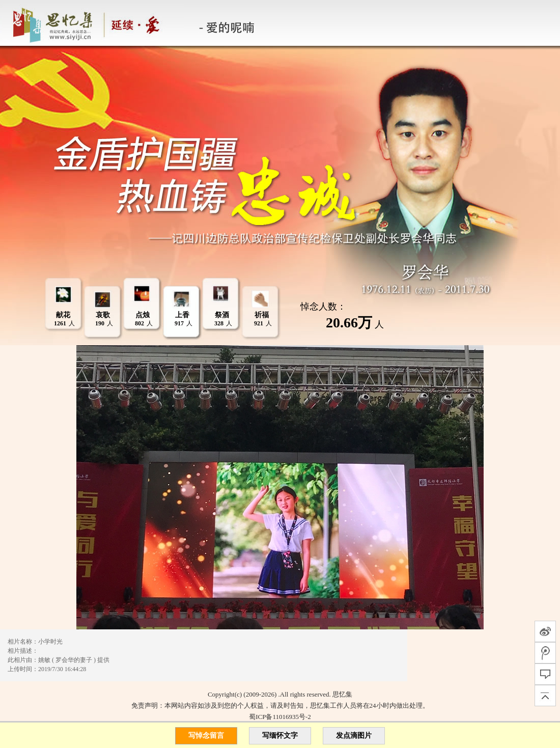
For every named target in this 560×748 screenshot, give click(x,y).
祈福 (262, 315)
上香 (182, 315)
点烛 (143, 315)
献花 (63, 315)
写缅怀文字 (280, 736)
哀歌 (103, 315)
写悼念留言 (206, 736)
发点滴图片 (354, 736)
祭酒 (222, 315)
